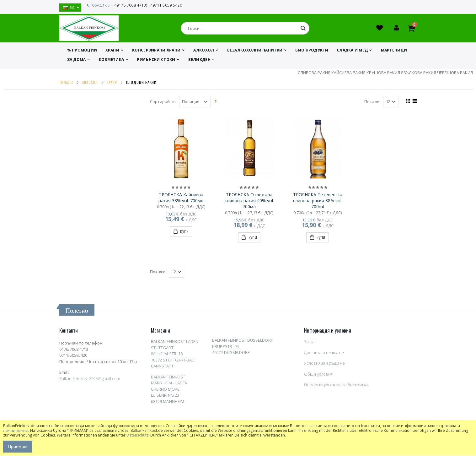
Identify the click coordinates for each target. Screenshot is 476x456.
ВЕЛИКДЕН (199, 61)
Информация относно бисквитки (336, 386)
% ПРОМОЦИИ (82, 52)
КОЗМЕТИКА (111, 61)
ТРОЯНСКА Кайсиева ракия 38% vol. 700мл (181, 199)
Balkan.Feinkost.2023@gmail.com (90, 380)
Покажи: (372, 103)
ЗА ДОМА (77, 61)
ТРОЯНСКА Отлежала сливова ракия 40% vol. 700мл (249, 202)
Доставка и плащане (324, 354)
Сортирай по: (163, 103)
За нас (310, 343)
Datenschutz (137, 435)
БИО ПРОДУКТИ (312, 52)
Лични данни (16, 430)
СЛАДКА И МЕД (352, 52)
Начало (66, 84)
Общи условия (318, 376)
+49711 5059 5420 (163, 5)
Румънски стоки (156, 61)
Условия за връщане (324, 365)
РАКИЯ (112, 84)
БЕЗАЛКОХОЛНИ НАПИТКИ (255, 52)
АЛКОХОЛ (204, 52)
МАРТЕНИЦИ (394, 52)
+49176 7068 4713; (129, 5)
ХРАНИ (112, 52)
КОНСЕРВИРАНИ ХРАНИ (156, 52)
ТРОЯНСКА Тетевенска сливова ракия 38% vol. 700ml (318, 202)
